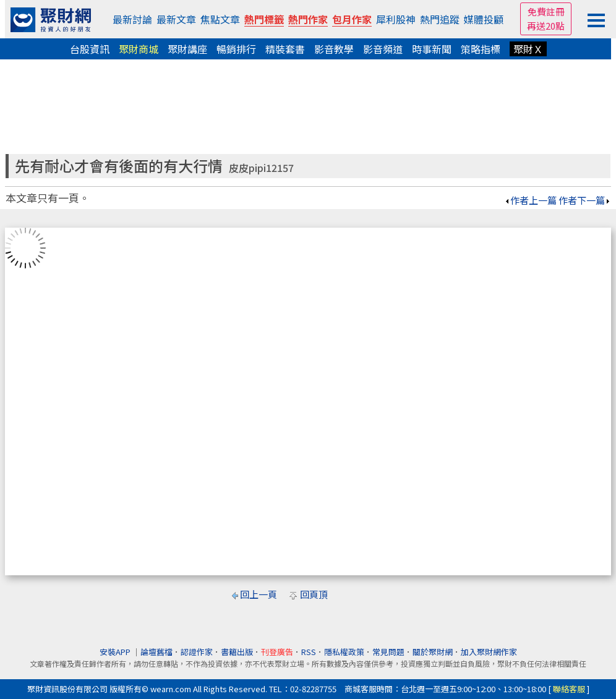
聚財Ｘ (528, 49)
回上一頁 (259, 594)
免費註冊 (546, 11)
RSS (309, 652)
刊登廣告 (277, 652)
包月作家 (352, 19)
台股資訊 (90, 49)
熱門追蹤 (440, 19)
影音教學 (334, 49)
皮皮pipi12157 (261, 168)
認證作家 (197, 652)
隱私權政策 (344, 652)
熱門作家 (308, 19)
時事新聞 (432, 49)
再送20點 (546, 26)
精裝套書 (285, 49)
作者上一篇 (530, 200)
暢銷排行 (236, 49)
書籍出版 (237, 652)
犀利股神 (396, 19)
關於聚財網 (433, 652)
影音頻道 (383, 49)
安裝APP (116, 652)
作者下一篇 (585, 200)
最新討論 (132, 19)
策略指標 (481, 49)
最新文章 (176, 19)
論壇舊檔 (156, 652)
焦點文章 (220, 19)
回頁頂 (314, 594)
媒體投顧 (484, 19)
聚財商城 (139, 49)
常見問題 (388, 652)
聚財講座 (187, 49)
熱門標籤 (264, 19)
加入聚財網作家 (489, 652)
